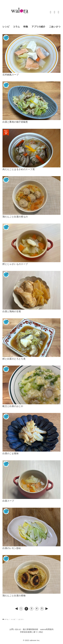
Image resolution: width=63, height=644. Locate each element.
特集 (26, 27)
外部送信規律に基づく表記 (31, 632)
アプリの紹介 (38, 27)
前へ (16, 609)
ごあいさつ (55, 27)
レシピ (6, 27)
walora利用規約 (47, 629)
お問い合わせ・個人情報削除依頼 (24, 629)
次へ (47, 609)
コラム (16, 27)
